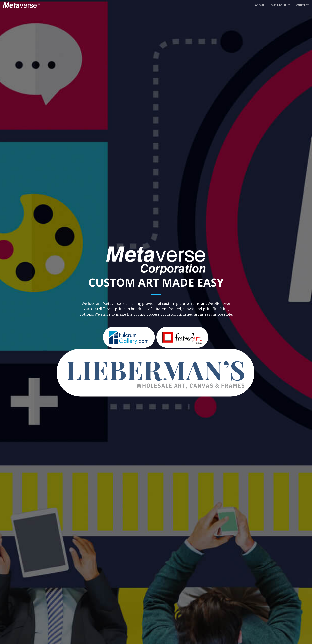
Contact (303, 5)
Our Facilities (280, 5)
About (260, 5)
